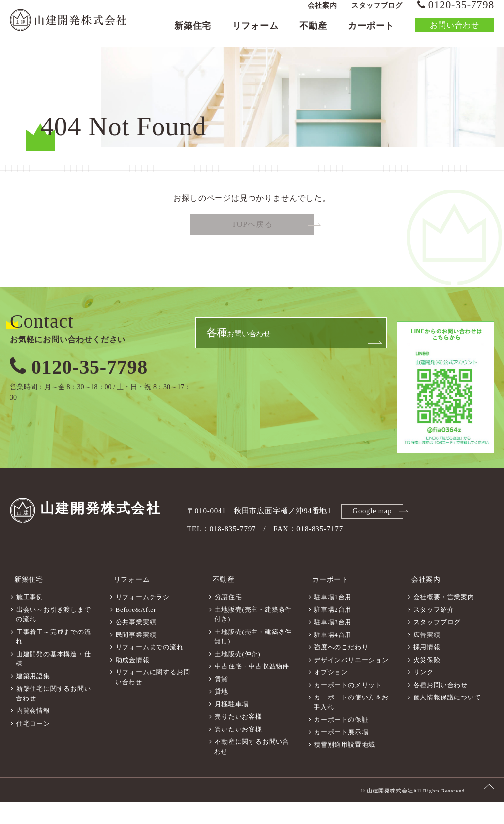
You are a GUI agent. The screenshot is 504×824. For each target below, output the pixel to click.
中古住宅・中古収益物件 (252, 688)
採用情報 (427, 669)
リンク (424, 694)
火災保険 (427, 682)
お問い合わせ (455, 32)
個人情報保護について (447, 719)
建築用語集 (33, 698)
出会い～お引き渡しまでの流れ (53, 637)
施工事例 (30, 619)
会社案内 (322, 13)
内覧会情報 (33, 733)
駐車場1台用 (333, 619)
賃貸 (221, 701)
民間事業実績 (136, 657)
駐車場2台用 (333, 632)
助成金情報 (133, 682)
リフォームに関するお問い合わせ (153, 699)
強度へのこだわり (341, 669)
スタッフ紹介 (434, 632)
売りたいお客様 (238, 739)
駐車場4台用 (333, 657)
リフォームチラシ (143, 619)
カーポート (371, 32)
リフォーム (255, 32)
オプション (331, 694)
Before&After (136, 632)
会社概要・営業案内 (444, 619)
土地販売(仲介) (237, 676)
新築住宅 (193, 32)
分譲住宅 (228, 619)
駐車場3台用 (333, 644)
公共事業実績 (136, 644)
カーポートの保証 (341, 742)
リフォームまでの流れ (150, 669)
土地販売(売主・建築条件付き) (253, 637)
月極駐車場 (232, 726)
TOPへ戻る (252, 252)
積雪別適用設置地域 (345, 767)
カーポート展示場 (341, 754)
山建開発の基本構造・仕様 (53, 681)
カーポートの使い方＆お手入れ (351, 724)
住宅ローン (33, 745)
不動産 (313, 32)
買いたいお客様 (238, 751)
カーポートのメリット (348, 707)
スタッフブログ (377, 13)
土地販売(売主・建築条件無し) (253, 659)
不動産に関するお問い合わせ (252, 769)
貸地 (221, 713)
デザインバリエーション (351, 682)
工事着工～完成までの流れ (53, 659)
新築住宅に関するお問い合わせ (53, 715)
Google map (374, 539)
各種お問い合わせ (441, 707)
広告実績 (427, 657)
